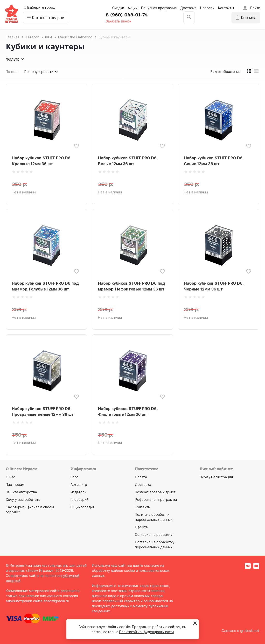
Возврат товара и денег (155, 492)
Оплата (141, 477)
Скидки (118, 8)
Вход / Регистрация (216, 477)
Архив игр (79, 485)
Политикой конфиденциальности (146, 632)
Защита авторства (21, 492)
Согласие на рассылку (154, 534)
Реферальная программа (156, 499)
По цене (13, 72)
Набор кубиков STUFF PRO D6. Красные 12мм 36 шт (42, 161)
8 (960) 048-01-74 (127, 15)
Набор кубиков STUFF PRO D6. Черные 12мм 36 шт (214, 286)
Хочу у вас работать (23, 499)
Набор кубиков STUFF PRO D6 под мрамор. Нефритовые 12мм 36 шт (132, 286)
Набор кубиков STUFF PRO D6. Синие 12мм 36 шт (214, 161)
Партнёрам (15, 485)
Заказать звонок (119, 21)
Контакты (226, 8)
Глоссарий (79, 499)
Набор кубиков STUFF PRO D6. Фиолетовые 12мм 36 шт (128, 411)
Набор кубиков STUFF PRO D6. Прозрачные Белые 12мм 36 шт (43, 411)
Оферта (141, 527)
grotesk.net (250, 631)
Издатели (78, 492)
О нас (10, 477)
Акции (133, 8)
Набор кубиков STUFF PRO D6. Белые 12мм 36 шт (128, 161)
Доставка (188, 8)
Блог (74, 477)
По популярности (42, 72)
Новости (207, 8)
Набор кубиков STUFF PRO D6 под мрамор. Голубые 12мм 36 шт (45, 286)
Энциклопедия (83, 507)
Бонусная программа (159, 8)
